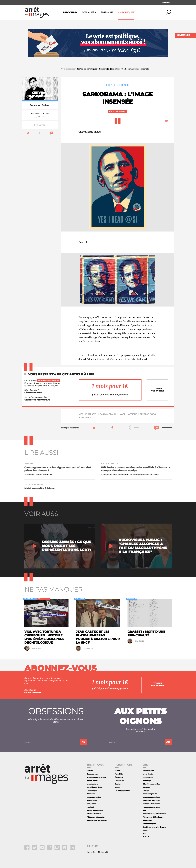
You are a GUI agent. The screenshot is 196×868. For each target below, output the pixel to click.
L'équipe (146, 791)
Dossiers (118, 784)
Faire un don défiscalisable (153, 817)
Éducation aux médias (151, 784)
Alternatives (91, 794)
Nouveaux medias (94, 797)
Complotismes (92, 804)
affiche (133, 414)
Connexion (165, 2)
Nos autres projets (150, 794)
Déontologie (92, 791)
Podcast (146, 837)
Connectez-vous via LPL (37, 400)
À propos (146, 787)
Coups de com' (92, 774)
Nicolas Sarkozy (88, 414)
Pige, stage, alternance (151, 807)
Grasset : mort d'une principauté (146, 633)
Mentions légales (149, 824)
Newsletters (147, 820)
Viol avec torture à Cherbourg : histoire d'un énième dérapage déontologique (44, 637)
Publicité (90, 807)
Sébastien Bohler (40, 105)
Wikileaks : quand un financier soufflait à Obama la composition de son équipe (135, 469)
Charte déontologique (151, 797)
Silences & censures (94, 814)
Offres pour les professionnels (154, 814)
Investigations (92, 784)
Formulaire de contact (151, 800)
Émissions (107, 12)
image (122, 414)
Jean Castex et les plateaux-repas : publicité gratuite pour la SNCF (98, 637)
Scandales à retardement (96, 777)
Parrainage (147, 781)
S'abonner (184, 35)
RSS (144, 834)
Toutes (117, 771)
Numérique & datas (94, 787)
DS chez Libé (103, 852)
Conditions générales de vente (155, 827)
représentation (149, 414)
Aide (144, 810)
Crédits (145, 830)
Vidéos (117, 787)
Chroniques (126, 12)
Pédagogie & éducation (96, 817)
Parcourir (70, 12)
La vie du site (148, 774)
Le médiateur (148, 777)
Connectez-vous (33, 393)
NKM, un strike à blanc (39, 488)
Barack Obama (108, 414)
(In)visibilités (92, 800)
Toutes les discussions (151, 804)
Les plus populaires (122, 791)
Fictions (90, 771)
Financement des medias (97, 820)
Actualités (89, 12)
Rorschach (85, 417)
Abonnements (148, 771)
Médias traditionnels (95, 810)
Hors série (91, 852)
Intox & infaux (92, 781)
